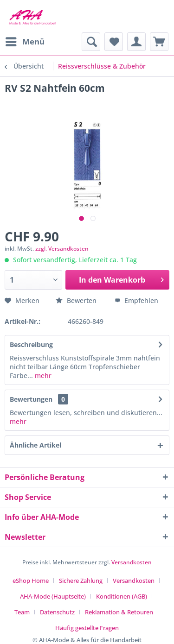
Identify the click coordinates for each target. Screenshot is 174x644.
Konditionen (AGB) (122, 596)
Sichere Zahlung (81, 581)
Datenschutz (57, 612)
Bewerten (77, 300)
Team (22, 612)
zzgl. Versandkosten (62, 249)
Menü (25, 41)
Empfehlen (136, 300)
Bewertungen (31, 399)
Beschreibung (31, 344)
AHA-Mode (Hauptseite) (53, 596)
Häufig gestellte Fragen (87, 628)
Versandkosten (132, 562)
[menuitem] (25, 42)
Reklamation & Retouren (119, 612)
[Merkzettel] (114, 42)
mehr (42, 376)
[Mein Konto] (136, 42)
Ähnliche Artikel (35, 445)
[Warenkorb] (159, 42)
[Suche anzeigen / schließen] (91, 42)
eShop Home (31, 581)
